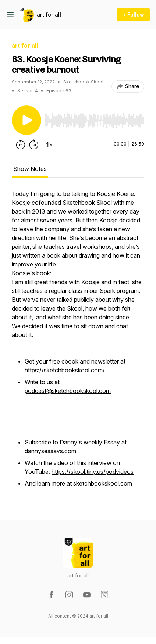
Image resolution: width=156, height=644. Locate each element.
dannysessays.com (50, 451)
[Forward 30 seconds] (34, 144)
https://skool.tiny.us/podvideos (93, 472)
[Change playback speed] (49, 144)
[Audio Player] (94, 118)
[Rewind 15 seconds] (21, 144)
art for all (49, 15)
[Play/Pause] (26, 120)
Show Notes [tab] (30, 169)
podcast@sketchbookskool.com (68, 391)
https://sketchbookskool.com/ (65, 370)
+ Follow (133, 15)
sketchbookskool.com (103, 483)
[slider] (94, 121)
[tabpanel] (78, 343)
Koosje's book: (32, 273)
